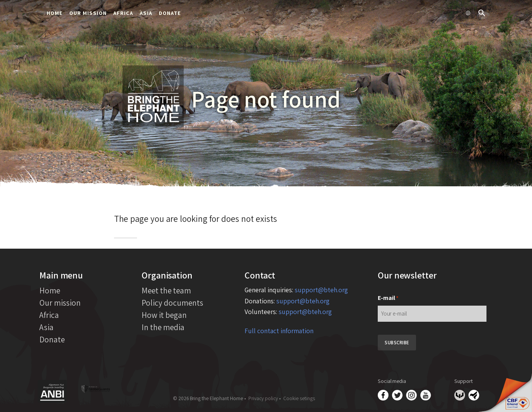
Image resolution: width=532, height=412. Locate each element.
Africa (123, 13)
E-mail (388, 298)
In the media (163, 327)
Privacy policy (263, 398)
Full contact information (279, 331)
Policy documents (172, 303)
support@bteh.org (321, 290)
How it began (164, 315)
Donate (170, 13)
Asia (146, 13)
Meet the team (166, 290)
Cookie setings (299, 398)
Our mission (88, 13)
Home (55, 13)
